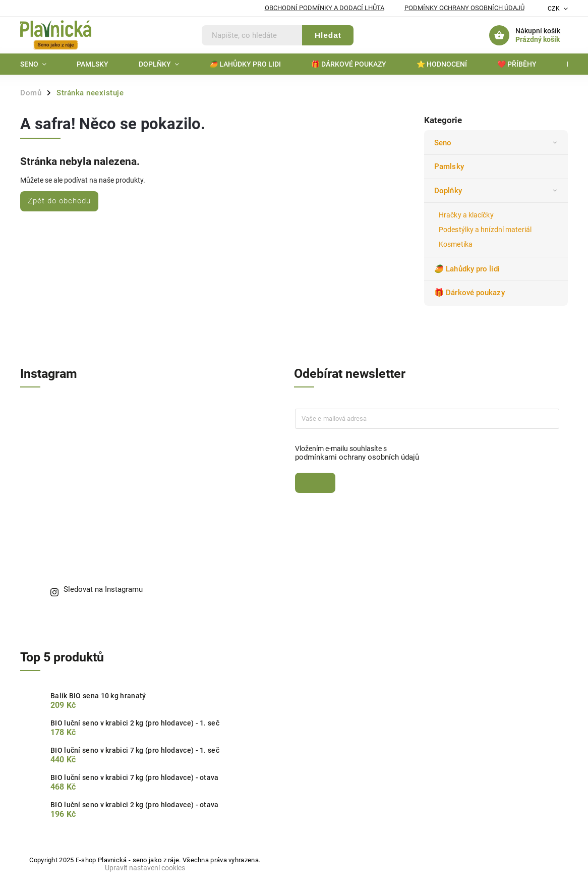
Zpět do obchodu (59, 201)
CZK (554, 9)
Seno (497, 143)
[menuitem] (41, 64)
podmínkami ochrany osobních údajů (357, 457)
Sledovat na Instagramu (103, 589)
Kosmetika (456, 244)
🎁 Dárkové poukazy (471, 293)
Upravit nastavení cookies (145, 868)
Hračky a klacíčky (466, 215)
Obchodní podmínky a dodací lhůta (325, 8)
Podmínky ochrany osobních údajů (464, 8)
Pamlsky (450, 166)
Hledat (328, 35)
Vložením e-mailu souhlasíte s (422, 453)
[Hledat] (252, 35)
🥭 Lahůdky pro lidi (468, 269)
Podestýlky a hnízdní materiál (485, 230)
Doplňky (497, 191)
